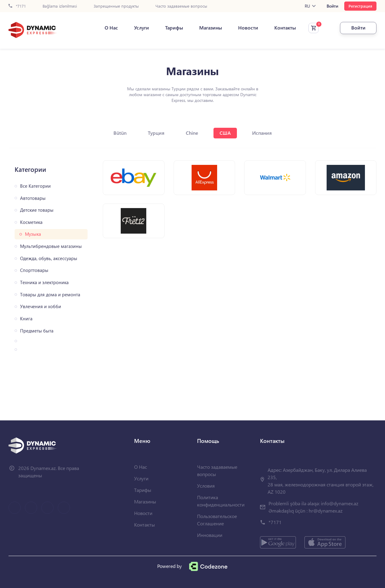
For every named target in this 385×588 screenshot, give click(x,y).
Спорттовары (34, 270)
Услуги (142, 28)
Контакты (285, 28)
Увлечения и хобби (41, 306)
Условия (206, 486)
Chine (192, 133)
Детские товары (37, 210)
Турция (156, 133)
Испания (262, 133)
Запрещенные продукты (116, 6)
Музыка (33, 234)
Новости (248, 28)
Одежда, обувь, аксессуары (49, 258)
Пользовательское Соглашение (217, 520)
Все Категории (35, 186)
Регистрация (360, 6)
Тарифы (174, 28)
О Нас (111, 28)
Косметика (31, 222)
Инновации (210, 535)
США (225, 133)
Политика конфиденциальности (221, 501)
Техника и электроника (44, 282)
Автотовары (33, 198)
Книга (26, 319)
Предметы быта (37, 331)
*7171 (17, 6)
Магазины (211, 28)
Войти (332, 6)
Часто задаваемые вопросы (181, 6)
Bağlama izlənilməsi (60, 6)
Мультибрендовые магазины (51, 246)
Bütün (120, 133)
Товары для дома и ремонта (50, 295)
